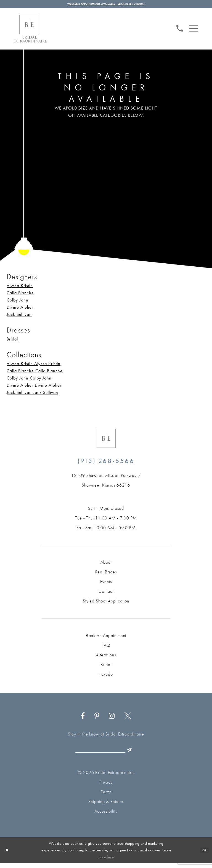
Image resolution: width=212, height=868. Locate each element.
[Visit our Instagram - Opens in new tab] (112, 719)
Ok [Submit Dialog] (203, 855)
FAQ (106, 648)
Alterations (106, 658)
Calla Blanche (20, 296)
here (110, 862)
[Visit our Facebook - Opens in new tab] (83, 719)
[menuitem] (180, 31)
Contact (106, 594)
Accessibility (106, 816)
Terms (106, 797)
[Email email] (105, 754)
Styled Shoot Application (106, 604)
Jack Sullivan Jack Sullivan (32, 395)
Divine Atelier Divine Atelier (34, 388)
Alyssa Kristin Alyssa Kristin (34, 367)
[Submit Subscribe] (140, 754)
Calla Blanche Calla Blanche (35, 374)
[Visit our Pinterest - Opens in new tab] (97, 719)
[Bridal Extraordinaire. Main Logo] (30, 32)
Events (106, 585)
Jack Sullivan (19, 317)
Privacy (106, 787)
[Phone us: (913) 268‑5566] (180, 30)
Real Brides (106, 575)
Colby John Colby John (29, 381)
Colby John (18, 303)
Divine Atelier (20, 310)
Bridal (12, 342)
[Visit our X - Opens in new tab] (128, 719)
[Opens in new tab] (106, 483)
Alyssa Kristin (20, 289)
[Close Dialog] (8, 855)
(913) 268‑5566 (106, 464)
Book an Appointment (106, 639)
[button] (194, 31)
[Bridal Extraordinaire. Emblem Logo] (106, 441)
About (106, 565)
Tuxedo (106, 677)
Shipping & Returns (106, 806)
